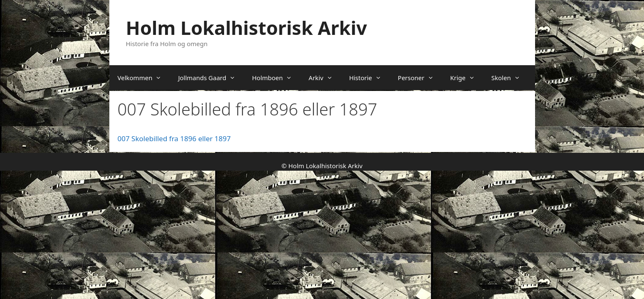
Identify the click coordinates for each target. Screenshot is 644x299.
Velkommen (144, 78)
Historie (369, 78)
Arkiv (324, 78)
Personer (420, 78)
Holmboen (276, 78)
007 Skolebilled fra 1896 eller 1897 (174, 138)
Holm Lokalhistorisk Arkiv (247, 28)
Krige (467, 78)
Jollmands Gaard (211, 78)
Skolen (510, 78)
